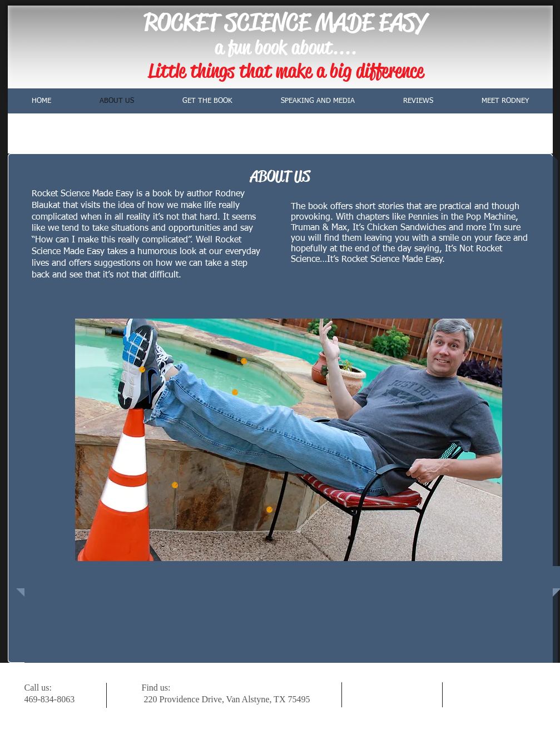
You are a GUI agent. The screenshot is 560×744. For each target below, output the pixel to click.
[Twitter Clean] (486, 695)
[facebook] (520, 695)
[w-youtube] (503, 695)
